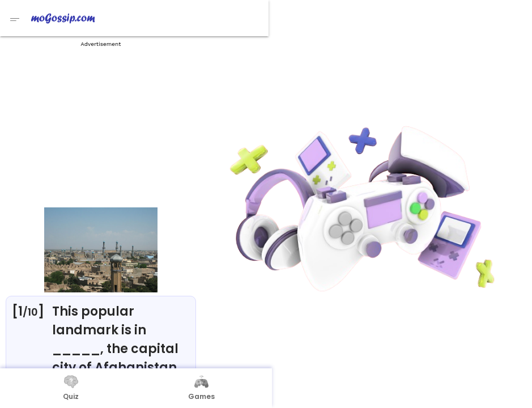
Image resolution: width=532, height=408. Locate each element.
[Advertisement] (101, 125)
